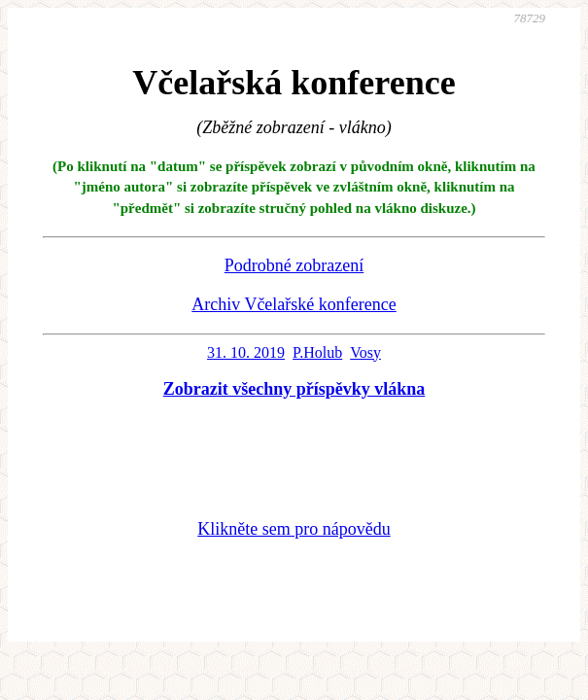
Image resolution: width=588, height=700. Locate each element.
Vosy (365, 352)
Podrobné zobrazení (294, 265)
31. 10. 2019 (246, 352)
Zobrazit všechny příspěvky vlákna (294, 389)
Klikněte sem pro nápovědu (294, 529)
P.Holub (317, 352)
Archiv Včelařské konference (294, 304)
